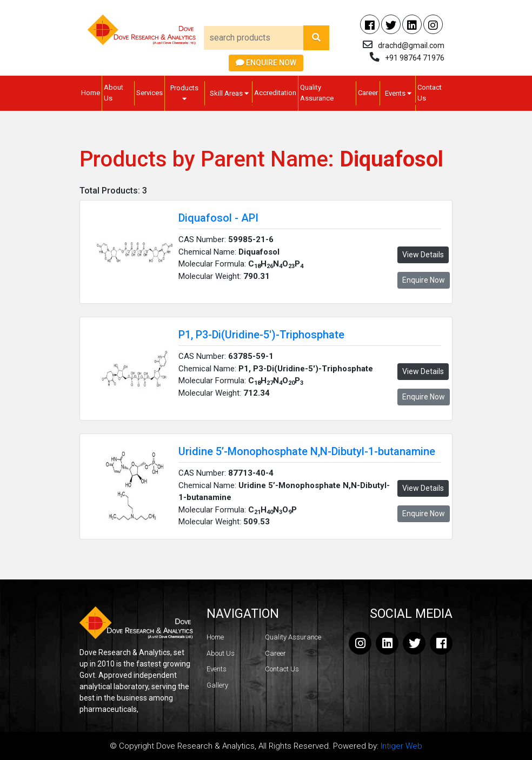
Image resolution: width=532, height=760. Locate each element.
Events (398, 93)
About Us (114, 93)
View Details (423, 255)
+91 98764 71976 (415, 58)
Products (184, 93)
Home (91, 93)
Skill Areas (229, 93)
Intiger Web (401, 746)
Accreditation (275, 93)
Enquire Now (266, 63)
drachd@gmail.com (411, 45)
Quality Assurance (317, 93)
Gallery (217, 685)
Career (368, 93)
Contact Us (430, 93)
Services (149, 93)
